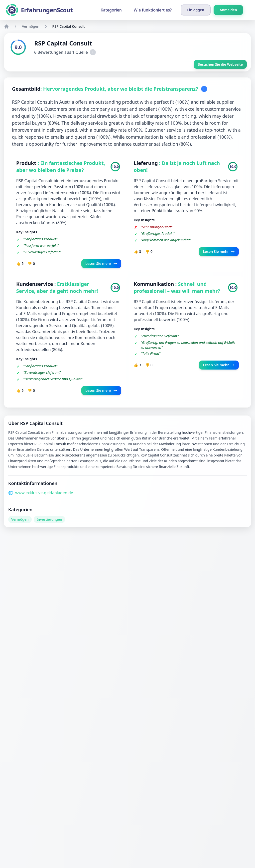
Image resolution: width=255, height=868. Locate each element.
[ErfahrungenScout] (39, 10)
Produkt (27, 163)
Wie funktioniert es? (153, 10)
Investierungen (49, 519)
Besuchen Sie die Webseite (220, 64)
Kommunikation (155, 284)
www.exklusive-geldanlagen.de (44, 493)
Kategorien (111, 10)
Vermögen (31, 26)
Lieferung (146, 163)
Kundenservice (35, 284)
